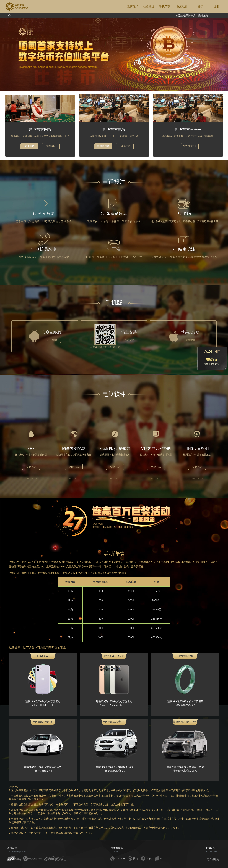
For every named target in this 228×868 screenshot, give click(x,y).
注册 (216, 6)
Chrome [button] (117, 858)
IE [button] (158, 858)
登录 (201, 6)
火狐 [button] (146, 858)
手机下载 (165, 6)
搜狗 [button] (133, 858)
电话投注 (149, 6)
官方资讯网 (213, 859)
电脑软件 (182, 6)
